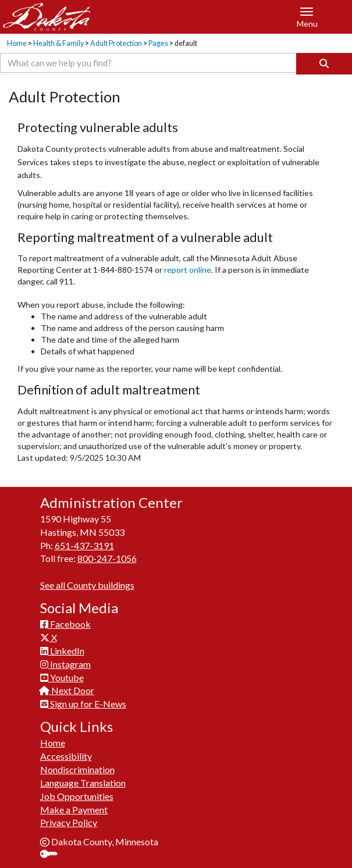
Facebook (65, 624)
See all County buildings (87, 585)
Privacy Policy (69, 822)
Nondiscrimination (77, 769)
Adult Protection (116, 43)
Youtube (62, 677)
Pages (158, 43)
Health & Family (58, 43)
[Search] (324, 64)
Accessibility (66, 756)
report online (188, 270)
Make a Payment (74, 810)
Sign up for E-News (83, 704)
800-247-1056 (107, 558)
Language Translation (83, 783)
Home (17, 43)
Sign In (53, 855)
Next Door (67, 690)
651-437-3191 (84, 545)
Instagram (65, 664)
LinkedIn (62, 651)
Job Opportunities (77, 796)
